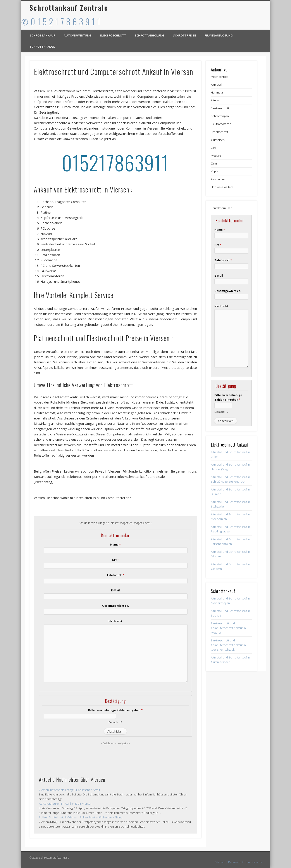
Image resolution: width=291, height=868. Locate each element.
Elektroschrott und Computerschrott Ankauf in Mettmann (228, 628)
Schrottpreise (184, 35)
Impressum (255, 862)
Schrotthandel (42, 47)
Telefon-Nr (115, 575)
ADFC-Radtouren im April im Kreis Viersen (65, 804)
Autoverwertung (78, 35)
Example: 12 (115, 722)
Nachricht (115, 621)
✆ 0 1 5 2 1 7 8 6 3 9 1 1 (61, 21)
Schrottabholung (150, 35)
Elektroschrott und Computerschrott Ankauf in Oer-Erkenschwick (228, 645)
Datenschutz (236, 862)
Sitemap (220, 862)
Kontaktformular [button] (221, 208)
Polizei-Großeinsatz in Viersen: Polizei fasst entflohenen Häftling (81, 817)
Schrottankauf (42, 35)
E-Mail (115, 590)
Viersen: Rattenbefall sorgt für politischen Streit (69, 790)
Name (115, 544)
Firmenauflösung (219, 35)
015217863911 (115, 162)
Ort (115, 560)
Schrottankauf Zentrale (69, 8)
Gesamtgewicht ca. (115, 606)
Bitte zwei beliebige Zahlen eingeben (115, 710)
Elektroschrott (113, 35)
